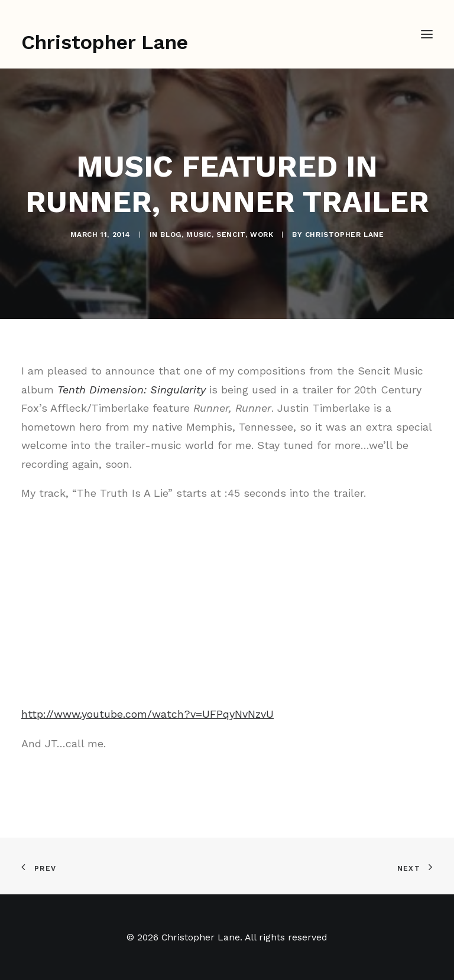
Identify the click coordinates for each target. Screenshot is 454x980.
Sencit (231, 235)
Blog (171, 235)
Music (199, 235)
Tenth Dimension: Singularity (132, 390)
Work (262, 235)
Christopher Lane (345, 235)
